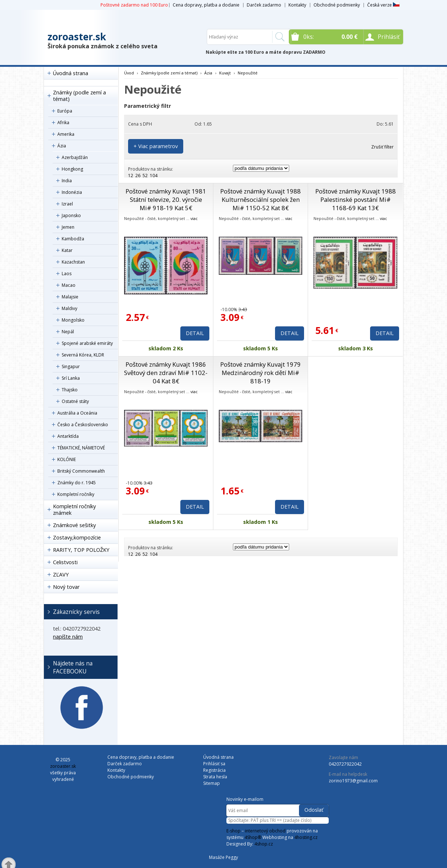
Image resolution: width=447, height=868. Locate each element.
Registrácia (214, 770)
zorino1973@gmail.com (353, 781)
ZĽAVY (61, 574)
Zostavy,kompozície (77, 537)
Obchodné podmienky (337, 5)
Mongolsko (73, 320)
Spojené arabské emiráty (87, 343)
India (67, 181)
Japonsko (71, 215)
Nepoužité (248, 73)
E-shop (233, 831)
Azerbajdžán (75, 157)
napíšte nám (68, 637)
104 (154, 176)
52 (145, 176)
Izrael (67, 204)
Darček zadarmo (264, 5)
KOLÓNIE (67, 459)
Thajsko (70, 390)
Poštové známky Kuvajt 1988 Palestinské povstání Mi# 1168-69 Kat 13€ (356, 199)
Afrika (63, 123)
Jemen (68, 227)
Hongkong (72, 169)
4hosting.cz (306, 837)
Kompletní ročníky (76, 494)
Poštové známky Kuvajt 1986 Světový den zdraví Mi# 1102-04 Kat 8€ (166, 373)
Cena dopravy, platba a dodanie (206, 5)
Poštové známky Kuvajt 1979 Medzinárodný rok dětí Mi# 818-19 (261, 373)
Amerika (66, 134)
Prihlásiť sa (214, 764)
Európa (65, 111)
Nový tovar (66, 587)
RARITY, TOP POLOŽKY (81, 550)
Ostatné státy (75, 401)
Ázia (62, 146)
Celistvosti (65, 562)
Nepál (68, 332)
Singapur (71, 366)
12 (131, 176)
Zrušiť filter (382, 147)
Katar (67, 250)
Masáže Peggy (223, 857)
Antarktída (68, 436)
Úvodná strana (71, 73)
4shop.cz (264, 844)
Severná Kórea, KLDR (83, 355)
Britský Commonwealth (81, 471)
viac (194, 218)
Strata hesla (215, 777)
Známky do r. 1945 (77, 483)
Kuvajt (225, 73)
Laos (67, 274)
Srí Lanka (71, 378)
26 (138, 176)
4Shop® (253, 837)
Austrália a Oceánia (77, 413)
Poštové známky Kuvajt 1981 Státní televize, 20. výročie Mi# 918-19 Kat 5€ (166, 199)
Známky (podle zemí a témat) (79, 96)
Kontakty (297, 5)
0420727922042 (345, 764)
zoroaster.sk (77, 37)
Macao (69, 285)
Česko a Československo (83, 425)
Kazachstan (73, 262)
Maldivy (69, 308)
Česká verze (383, 5)
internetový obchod (265, 831)
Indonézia (72, 192)
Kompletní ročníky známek (74, 510)
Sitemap (212, 783)
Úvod (129, 73)
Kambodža (73, 239)
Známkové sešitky (74, 525)
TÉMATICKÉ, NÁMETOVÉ (81, 448)
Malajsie (70, 297)
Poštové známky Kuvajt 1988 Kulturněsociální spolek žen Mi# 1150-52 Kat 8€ (261, 199)
